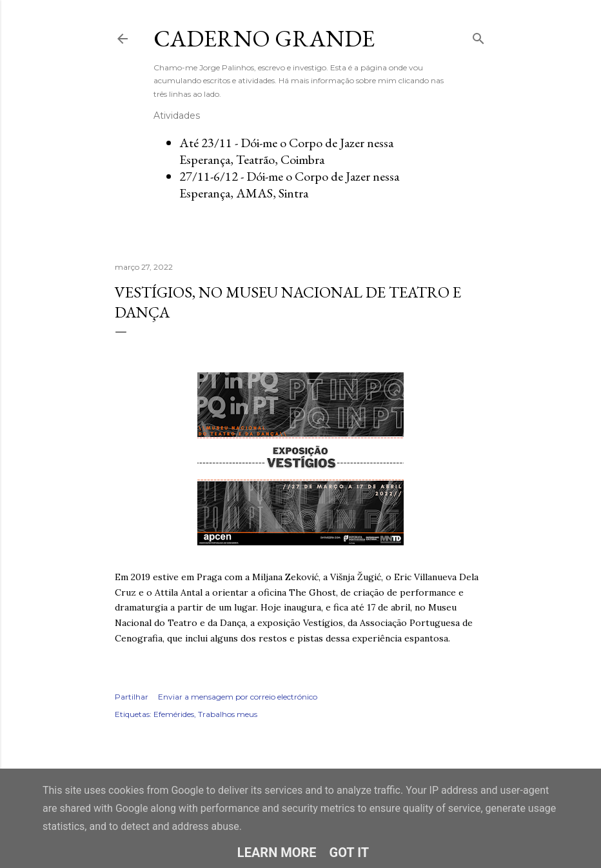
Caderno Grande (264, 38)
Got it (350, 853)
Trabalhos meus (228, 714)
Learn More (277, 853)
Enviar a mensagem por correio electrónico (238, 697)
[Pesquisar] (478, 36)
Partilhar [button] (132, 697)
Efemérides (174, 714)
